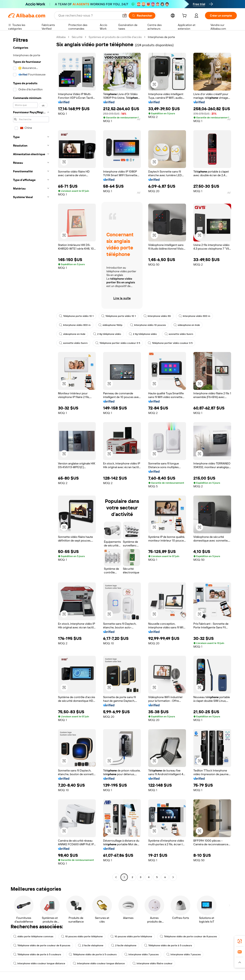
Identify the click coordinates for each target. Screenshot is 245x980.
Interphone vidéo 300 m (194, 316)
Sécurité (77, 37)
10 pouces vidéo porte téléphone (82, 936)
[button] (125, 16)
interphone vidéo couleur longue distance (39, 963)
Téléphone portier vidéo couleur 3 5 (118, 343)
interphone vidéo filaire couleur (153, 963)
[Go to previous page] (116, 877)
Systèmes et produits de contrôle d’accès (115, 37)
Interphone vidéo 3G (157, 316)
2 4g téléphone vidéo (107, 334)
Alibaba (61, 37)
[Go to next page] (173, 877)
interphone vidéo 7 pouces (141, 954)
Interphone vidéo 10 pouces (148, 325)
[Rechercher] (142, 16)
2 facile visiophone (91, 945)
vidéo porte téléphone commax (33, 936)
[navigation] (31, 458)
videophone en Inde (187, 325)
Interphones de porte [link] (161, 37)
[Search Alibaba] (89, 16)
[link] (240, 941)
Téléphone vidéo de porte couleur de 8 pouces (188, 936)
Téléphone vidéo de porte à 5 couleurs (168, 945)
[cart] (185, 16)
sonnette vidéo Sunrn (179, 334)
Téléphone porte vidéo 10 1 (76, 316)
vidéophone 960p (110, 325)
